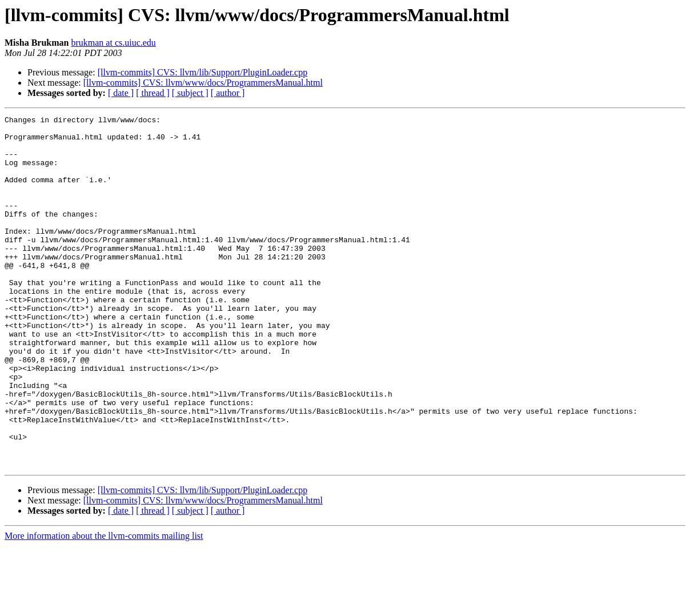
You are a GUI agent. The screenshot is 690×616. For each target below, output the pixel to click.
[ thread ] (153, 93)
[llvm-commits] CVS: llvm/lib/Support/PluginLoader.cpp (203, 72)
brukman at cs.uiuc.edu (113, 43)
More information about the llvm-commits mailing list (104, 606)
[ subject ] (190, 93)
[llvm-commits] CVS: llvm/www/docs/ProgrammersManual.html (203, 83)
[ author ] (228, 93)
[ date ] (121, 93)
